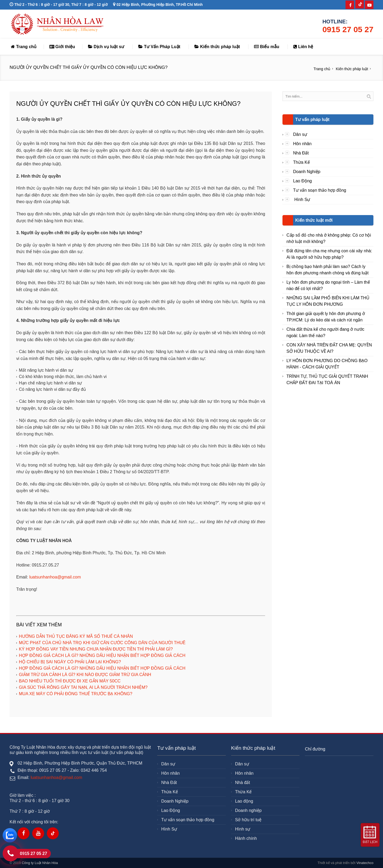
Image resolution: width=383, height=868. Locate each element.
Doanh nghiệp (248, 810)
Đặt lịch (370, 842)
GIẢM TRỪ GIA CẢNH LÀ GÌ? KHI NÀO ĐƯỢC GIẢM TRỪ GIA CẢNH (85, 675)
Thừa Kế (301, 162)
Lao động (244, 801)
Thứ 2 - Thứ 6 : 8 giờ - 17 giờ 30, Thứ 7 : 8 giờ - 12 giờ (59, 5)
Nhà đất (243, 783)
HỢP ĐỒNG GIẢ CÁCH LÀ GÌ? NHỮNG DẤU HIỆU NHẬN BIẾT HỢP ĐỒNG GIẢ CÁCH (102, 655)
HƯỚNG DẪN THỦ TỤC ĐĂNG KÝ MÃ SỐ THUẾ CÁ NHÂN (76, 636)
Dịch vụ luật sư (106, 47)
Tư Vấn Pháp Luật (159, 47)
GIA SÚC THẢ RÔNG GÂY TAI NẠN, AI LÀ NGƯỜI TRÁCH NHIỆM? (83, 687)
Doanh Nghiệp (307, 172)
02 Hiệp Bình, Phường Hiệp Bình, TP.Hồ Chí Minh (158, 5)
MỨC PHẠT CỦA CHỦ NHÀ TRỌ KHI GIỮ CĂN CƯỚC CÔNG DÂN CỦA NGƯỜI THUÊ (102, 643)
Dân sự (300, 134)
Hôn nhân (302, 144)
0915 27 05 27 (348, 29)
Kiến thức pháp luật (217, 47)
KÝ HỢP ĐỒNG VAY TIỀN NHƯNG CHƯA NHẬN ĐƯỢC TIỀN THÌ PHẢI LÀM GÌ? (96, 649)
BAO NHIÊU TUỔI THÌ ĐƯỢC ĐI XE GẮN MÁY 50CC (70, 681)
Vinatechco (365, 863)
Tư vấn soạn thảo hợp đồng (320, 190)
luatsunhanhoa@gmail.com (55, 577)
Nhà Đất (301, 153)
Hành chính (246, 838)
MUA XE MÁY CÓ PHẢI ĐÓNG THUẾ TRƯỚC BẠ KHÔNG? (76, 694)
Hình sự (243, 829)
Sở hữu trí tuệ (248, 820)
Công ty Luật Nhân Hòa (40, 863)
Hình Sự (302, 200)
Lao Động (303, 181)
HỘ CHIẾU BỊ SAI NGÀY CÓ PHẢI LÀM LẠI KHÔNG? (70, 662)
